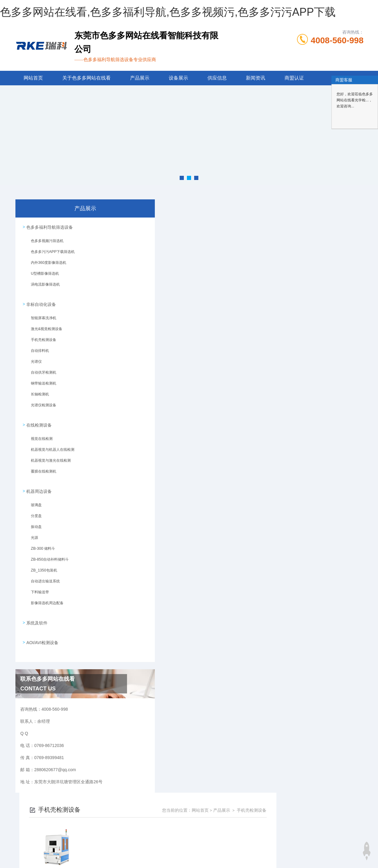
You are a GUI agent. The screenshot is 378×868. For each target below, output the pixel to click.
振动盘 (34, 520)
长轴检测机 (37, 393)
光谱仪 (34, 360)
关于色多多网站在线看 (86, 78)
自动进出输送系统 (43, 575)
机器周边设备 (38, 483)
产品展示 (140, 78)
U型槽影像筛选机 (42, 274)
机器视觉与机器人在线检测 (50, 446)
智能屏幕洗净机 (41, 316)
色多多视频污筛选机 (44, 242)
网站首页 (33, 78)
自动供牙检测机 (41, 371)
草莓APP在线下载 (201, 857)
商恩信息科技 (199, 844)
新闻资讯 (256, 78)
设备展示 (178, 78)
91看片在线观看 (168, 857)
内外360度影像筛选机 (46, 264)
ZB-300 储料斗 (40, 542)
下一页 (253, 305)
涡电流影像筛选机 (43, 285)
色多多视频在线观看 (106, 857)
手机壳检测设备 (41, 338)
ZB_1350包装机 (41, 564)
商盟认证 (294, 78)
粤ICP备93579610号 (246, 824)
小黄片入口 (273, 857)
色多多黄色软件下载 (67, 857)
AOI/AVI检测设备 (41, 629)
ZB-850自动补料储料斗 (47, 553)
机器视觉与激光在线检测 (48, 457)
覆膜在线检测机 (41, 467)
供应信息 (217, 78)
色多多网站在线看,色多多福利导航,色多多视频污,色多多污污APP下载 (168, 12)
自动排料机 (37, 349)
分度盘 (34, 509)
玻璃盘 (34, 499)
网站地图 (8, 857)
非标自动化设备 (40, 301)
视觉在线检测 (39, 435)
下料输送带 (37, 586)
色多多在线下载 (32, 857)
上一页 (217, 305)
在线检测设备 (38, 419)
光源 (32, 531)
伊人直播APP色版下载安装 (311, 857)
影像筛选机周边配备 (44, 597)
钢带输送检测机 (41, 382)
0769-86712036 (152, 815)
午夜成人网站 (139, 857)
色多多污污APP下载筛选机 (50, 253)
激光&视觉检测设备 (44, 327)
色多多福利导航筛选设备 (49, 226)
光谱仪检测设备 (41, 404)
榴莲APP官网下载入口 (240, 857)
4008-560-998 (337, 40)
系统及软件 (36, 612)
